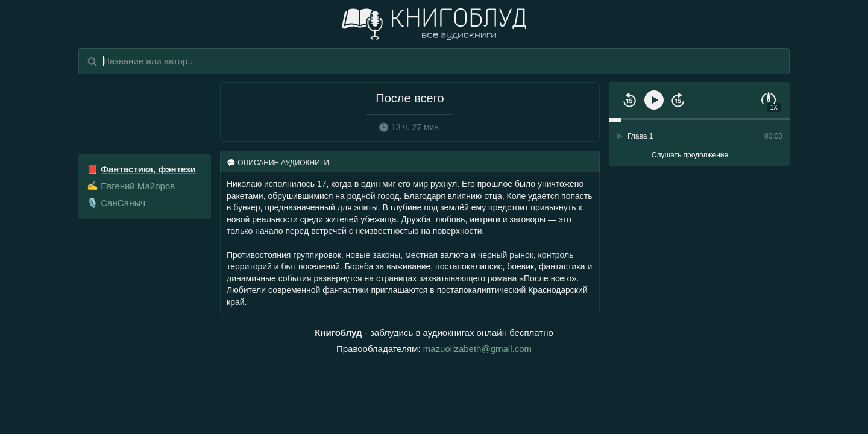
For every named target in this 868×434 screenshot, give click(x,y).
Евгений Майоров (138, 186)
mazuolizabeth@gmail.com (477, 349)
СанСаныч (123, 203)
